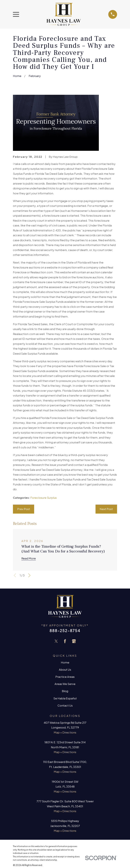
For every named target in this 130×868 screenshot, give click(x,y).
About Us (65, 670)
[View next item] (29, 575)
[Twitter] (56, 641)
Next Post (106, 509)
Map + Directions (65, 732)
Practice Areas (65, 677)
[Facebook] (65, 641)
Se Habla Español (65, 698)
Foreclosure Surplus (44, 498)
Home (65, 662)
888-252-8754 (65, 631)
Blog (65, 691)
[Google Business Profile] (74, 641)
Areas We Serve (65, 684)
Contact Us (65, 705)
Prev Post (24, 509)
